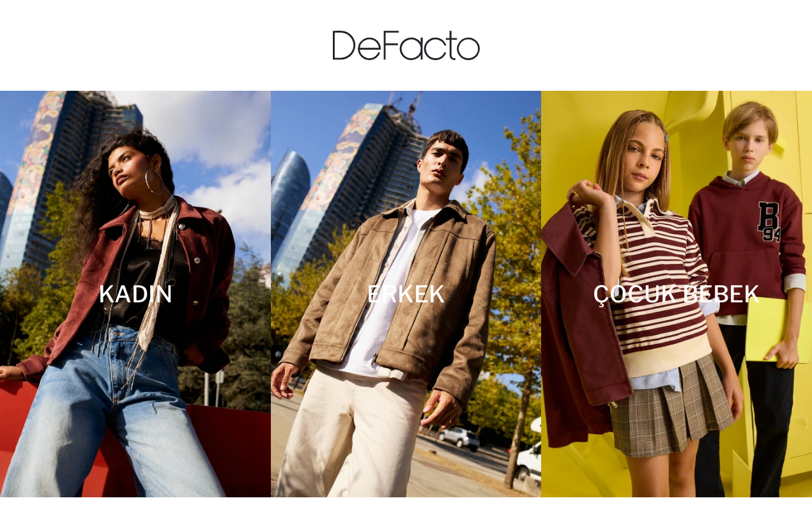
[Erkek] (406, 294)
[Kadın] (135, 294)
